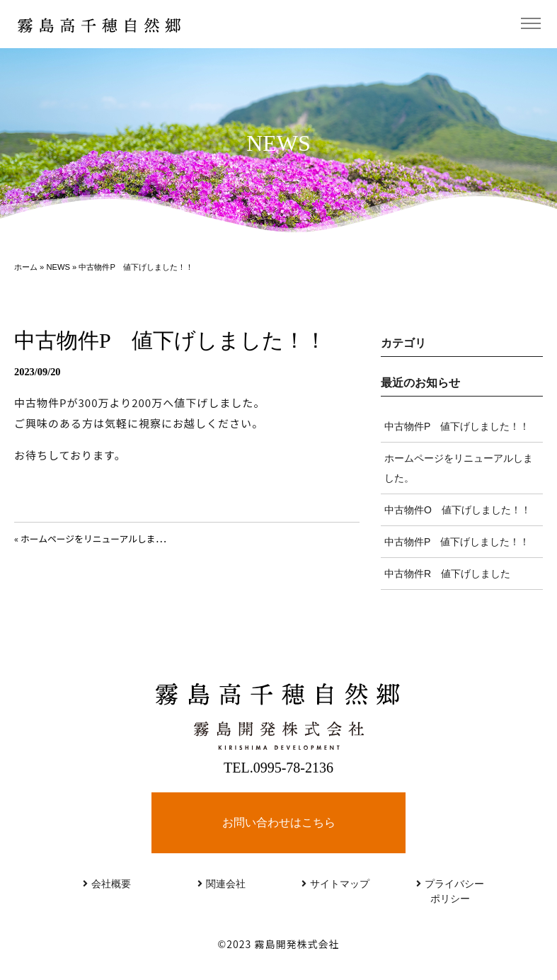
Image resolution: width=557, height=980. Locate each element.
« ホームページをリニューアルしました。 (98, 539)
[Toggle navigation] (530, 24)
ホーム (26, 267)
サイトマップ (335, 884)
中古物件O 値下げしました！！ (458, 510)
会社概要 (107, 884)
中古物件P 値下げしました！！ (457, 426)
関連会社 (222, 884)
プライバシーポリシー (450, 891)
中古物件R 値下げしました (447, 574)
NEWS (58, 267)
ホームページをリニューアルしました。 (459, 468)
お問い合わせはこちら (279, 822)
